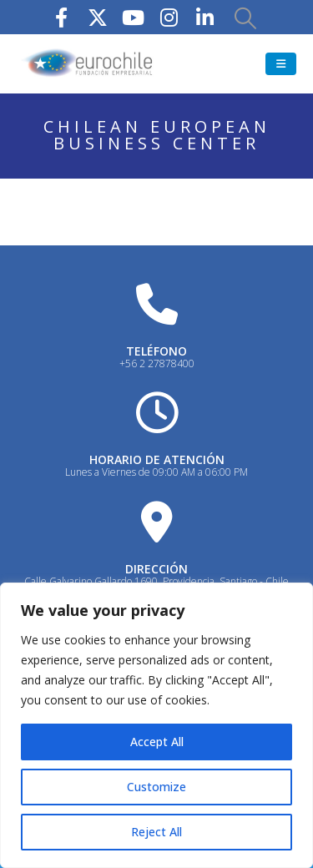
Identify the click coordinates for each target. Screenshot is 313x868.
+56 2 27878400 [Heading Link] (157, 363)
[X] (98, 17)
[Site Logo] (88, 64)
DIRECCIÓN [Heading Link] (156, 569)
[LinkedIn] (205, 17)
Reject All (156, 832)
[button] (245, 18)
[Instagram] (169, 17)
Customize (156, 787)
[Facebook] (62, 17)
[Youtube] (134, 17)
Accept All (157, 742)
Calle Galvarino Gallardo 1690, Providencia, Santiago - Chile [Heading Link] (156, 581)
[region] (156, 725)
